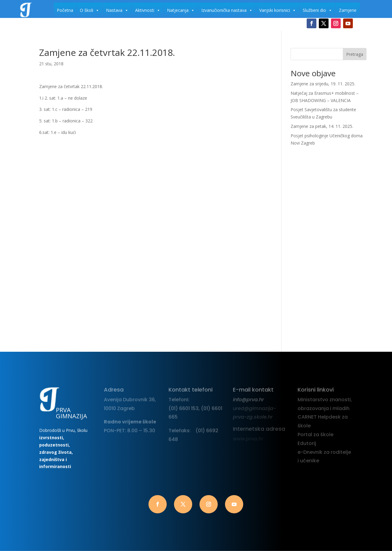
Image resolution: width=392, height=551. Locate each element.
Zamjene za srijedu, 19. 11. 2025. (323, 84)
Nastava (117, 10)
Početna (65, 10)
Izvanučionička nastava (227, 10)
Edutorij (307, 443)
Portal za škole (315, 435)
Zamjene (348, 10)
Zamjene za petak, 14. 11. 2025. (322, 126)
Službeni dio (317, 10)
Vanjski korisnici (278, 10)
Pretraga (355, 54)
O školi (90, 10)
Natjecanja (181, 10)
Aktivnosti (148, 10)
